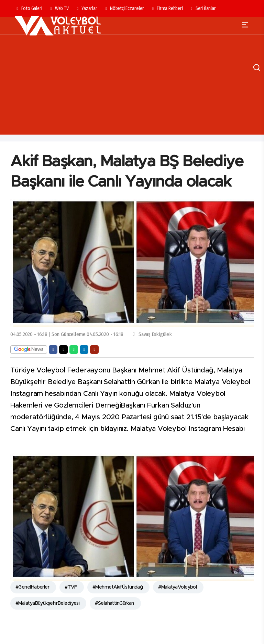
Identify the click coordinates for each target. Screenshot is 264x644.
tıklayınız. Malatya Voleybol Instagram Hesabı (174, 429)
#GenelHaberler (32, 587)
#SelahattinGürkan (114, 603)
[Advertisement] (132, 86)
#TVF (71, 587)
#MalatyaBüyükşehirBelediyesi (47, 603)
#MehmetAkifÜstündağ (118, 587)
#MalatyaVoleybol (177, 587)
